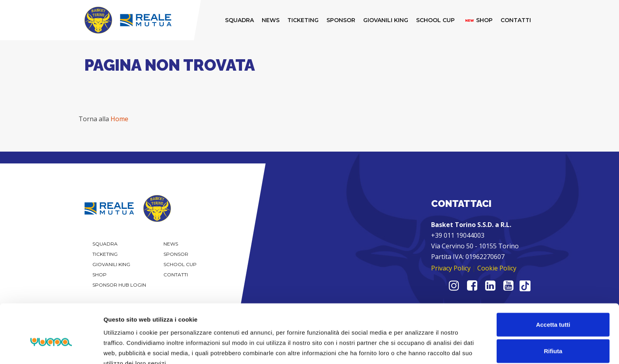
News (171, 244)
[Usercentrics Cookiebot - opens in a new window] (51, 349)
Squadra (105, 244)
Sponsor (176, 254)
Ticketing (105, 254)
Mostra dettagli (415, 348)
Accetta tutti (553, 284)
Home (119, 119)
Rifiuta (553, 311)
